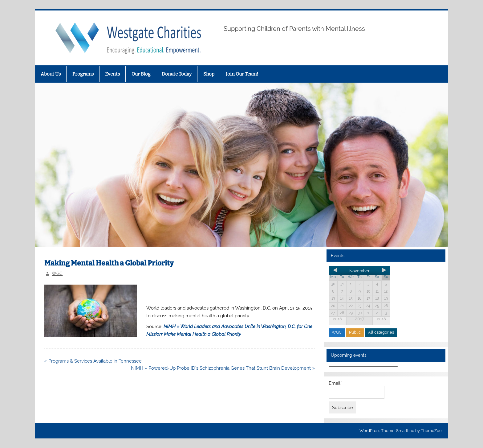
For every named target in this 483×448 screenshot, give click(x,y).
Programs (83, 74)
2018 (382, 319)
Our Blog (141, 74)
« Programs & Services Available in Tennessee (93, 361)
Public (355, 332)
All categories (381, 332)
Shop (209, 74)
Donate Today (177, 74)
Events (112, 74)
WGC (57, 273)
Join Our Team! (242, 74)
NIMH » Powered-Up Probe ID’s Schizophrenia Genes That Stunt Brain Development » (223, 368)
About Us (51, 74)
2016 (337, 319)
